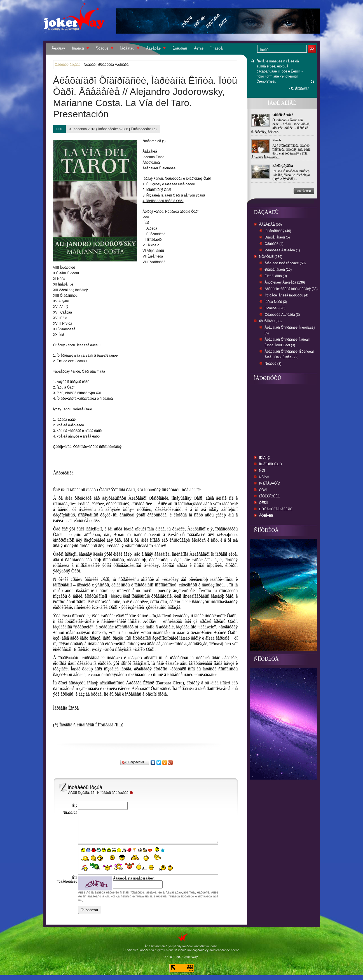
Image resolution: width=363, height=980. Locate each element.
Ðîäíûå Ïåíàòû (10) (278, 270)
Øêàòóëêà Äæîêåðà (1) (282, 250)
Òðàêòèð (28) (275, 308)
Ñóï (262, 471)
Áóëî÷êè (266, 516)
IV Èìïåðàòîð (270, 483)
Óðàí (263, 490)
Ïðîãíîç (265, 458)
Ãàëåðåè (153, 48)
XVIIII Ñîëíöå (63, 324)
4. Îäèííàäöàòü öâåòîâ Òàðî (163, 201)
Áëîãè (199, 48)
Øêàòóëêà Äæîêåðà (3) (282, 315)
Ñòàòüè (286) (271, 257)
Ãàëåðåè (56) (271, 224)
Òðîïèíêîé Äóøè (283, 115)
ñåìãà (264, 477)
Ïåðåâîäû (127, 48)
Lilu (59, 129)
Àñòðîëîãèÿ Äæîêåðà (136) (285, 282)
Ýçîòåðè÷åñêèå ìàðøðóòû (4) (287, 295)
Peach (277, 140)
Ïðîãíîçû (78, 48)
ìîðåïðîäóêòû (271, 464)
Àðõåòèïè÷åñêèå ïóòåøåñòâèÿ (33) (291, 289)
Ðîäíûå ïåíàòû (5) (277, 237)
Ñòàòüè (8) (273, 364)
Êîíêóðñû (180, 48)
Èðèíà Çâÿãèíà (283, 166)
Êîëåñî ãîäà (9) (276, 276)
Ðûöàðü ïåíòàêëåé (276, 509)
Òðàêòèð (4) (274, 244)
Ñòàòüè (102, 48)
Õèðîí (264, 503)
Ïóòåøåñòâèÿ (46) (278, 231)
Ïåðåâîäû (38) (271, 321)
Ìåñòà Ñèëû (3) (276, 302)
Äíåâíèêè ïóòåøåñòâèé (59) (285, 263)
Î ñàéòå (216, 48)
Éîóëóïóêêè (270, 496)
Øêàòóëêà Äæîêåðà (113, 65)
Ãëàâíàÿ (58, 48)
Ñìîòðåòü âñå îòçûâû (115, 793)
